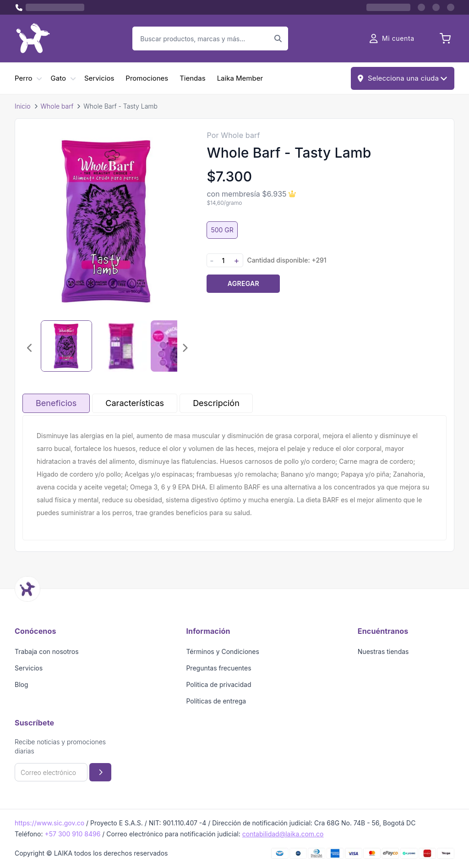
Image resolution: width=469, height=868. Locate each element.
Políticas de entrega (216, 701)
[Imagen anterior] (30, 348)
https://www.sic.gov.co (49, 823)
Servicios (99, 78)
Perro (24, 78)
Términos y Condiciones (223, 651)
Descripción (216, 403)
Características (135, 403)
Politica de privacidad (218, 684)
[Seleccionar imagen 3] (176, 346)
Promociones (147, 78)
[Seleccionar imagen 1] (66, 346)
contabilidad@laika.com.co (283, 834)
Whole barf (57, 106)
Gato (58, 78)
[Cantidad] (223, 261)
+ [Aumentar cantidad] (236, 261)
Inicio (23, 106)
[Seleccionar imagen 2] (121, 346)
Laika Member (240, 78)
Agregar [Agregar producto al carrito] (243, 283)
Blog (22, 684)
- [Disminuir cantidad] (212, 261)
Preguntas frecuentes (218, 668)
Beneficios (56, 403)
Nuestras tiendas (383, 651)
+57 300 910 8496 (72, 834)
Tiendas (192, 78)
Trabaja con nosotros (47, 651)
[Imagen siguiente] (185, 348)
